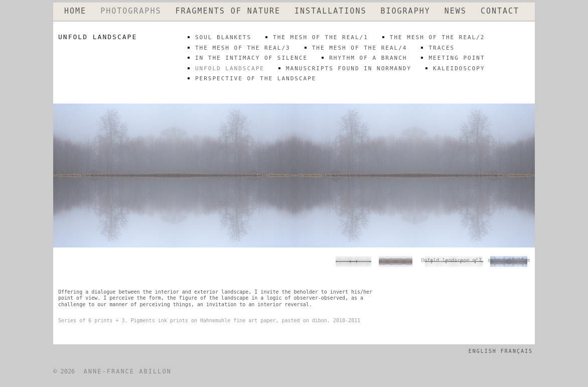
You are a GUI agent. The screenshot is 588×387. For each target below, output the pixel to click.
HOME (75, 11)
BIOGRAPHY (405, 11)
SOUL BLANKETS (223, 37)
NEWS (456, 11)
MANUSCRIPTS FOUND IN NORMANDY (349, 69)
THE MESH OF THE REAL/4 (360, 48)
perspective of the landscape (256, 79)
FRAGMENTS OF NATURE (228, 11)
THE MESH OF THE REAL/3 (243, 48)
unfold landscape (230, 69)
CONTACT (500, 11)
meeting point (457, 58)
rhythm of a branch (368, 58)
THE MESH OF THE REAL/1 (321, 37)
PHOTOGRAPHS (131, 11)
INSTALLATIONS (330, 11)
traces (442, 48)
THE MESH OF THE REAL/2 (437, 37)
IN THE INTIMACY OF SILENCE (251, 58)
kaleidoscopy (459, 69)
